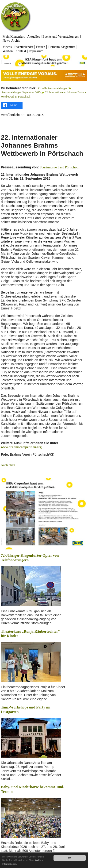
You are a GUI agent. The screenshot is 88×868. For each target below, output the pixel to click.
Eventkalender (24, 47)
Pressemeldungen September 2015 (21, 92)
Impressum (36, 51)
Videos (7, 47)
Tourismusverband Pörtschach (59, 167)
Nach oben (8, 465)
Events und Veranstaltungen (61, 37)
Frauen (41, 47)
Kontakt (21, 51)
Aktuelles (34, 37)
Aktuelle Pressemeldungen (52, 88)
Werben (8, 51)
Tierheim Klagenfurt (61, 47)
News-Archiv (11, 41)
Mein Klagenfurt (14, 37)
